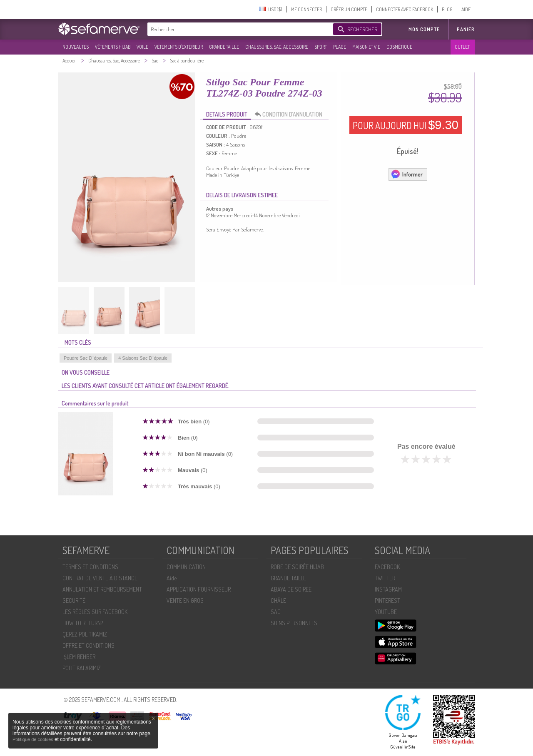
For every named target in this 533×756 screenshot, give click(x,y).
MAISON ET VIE (366, 47)
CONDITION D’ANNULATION (291, 114)
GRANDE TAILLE (224, 47)
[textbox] (238, 29)
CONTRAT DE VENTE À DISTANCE (100, 578)
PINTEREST (387, 601)
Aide (172, 578)
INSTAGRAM (388, 589)
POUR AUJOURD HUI (406, 125)
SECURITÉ (74, 601)
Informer (407, 174)
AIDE (466, 9)
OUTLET (462, 47)
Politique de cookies (34, 739)
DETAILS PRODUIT (227, 114)
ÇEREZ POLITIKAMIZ (85, 634)
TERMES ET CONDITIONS (90, 567)
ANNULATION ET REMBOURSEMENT (102, 589)
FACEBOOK (387, 567)
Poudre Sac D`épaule (86, 358)
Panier (466, 29)
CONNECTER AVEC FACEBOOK (405, 9)
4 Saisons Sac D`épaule (143, 358)
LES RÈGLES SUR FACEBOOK (95, 612)
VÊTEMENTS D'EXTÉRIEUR (179, 47)
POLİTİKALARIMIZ (82, 668)
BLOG (447, 9)
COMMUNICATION (186, 567)
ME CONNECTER (306, 9)
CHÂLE (278, 601)
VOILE (142, 47)
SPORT (321, 47)
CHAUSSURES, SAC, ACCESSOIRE (277, 47)
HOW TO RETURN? (83, 623)
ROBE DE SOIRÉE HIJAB (297, 567)
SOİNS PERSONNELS (294, 623)
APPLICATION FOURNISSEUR (199, 589)
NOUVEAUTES (76, 47)
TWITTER (385, 578)
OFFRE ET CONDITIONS (88, 645)
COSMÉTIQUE (399, 47)
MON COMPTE (424, 29)
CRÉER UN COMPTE (349, 9)
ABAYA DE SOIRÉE (291, 589)
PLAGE (340, 47)
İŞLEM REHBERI (80, 657)
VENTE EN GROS (185, 601)
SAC (276, 612)
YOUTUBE (386, 612)
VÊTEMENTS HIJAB (113, 47)
